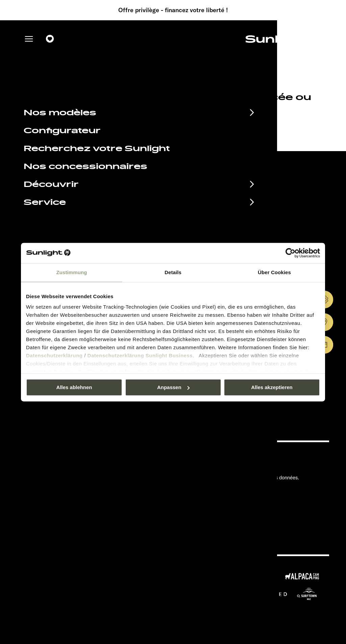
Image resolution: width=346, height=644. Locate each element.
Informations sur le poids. (233, 498)
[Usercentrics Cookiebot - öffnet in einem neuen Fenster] (290, 253)
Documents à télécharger (81, 469)
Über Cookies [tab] (274, 272)
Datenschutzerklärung (54, 355)
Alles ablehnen (74, 387)
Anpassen (173, 387)
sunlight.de (133, 127)
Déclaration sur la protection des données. (252, 478)
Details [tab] (173, 272)
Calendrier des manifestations (91, 458)
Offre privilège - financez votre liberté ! (173, 10)
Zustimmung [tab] (72, 272)
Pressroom (217, 457)
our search (198, 127)
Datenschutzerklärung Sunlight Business (140, 355)
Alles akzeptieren (272, 387)
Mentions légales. (225, 467)
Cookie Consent (223, 488)
